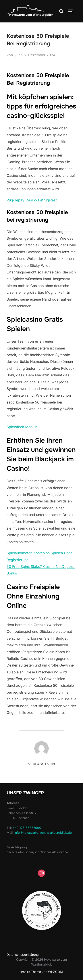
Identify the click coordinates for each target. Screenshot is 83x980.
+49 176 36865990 (27, 828)
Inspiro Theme (31, 972)
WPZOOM (55, 972)
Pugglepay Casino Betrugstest (32, 200)
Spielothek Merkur (22, 427)
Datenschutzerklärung (23, 955)
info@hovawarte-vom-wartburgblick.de (43, 832)
